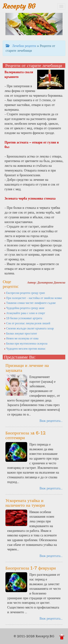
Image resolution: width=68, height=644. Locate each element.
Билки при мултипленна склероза (26, 343)
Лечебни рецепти (21, 46)
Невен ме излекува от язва (21, 338)
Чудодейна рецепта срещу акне (24, 308)
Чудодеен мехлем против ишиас (25, 348)
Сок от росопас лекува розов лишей (27, 323)
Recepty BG (19, 6)
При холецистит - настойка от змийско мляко (33, 298)
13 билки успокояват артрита (23, 318)
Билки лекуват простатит (21, 333)
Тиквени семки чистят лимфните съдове (30, 303)
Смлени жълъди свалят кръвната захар (29, 328)
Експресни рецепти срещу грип (25, 293)
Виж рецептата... (51, 421)
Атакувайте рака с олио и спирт (25, 313)
